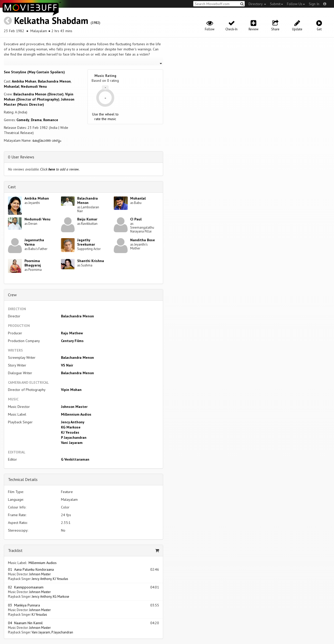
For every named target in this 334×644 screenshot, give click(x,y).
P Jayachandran (74, 437)
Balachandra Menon (54, 81)
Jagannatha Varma (34, 242)
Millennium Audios (76, 414)
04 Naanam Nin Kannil (25, 623)
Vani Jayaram (72, 443)
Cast (12, 187)
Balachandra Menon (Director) (38, 94)
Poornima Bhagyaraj (33, 263)
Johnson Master (74, 407)
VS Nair (67, 365)
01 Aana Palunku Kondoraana (31, 569)
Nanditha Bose (143, 240)
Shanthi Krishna (91, 261)
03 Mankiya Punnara (24, 605)
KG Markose (71, 427)
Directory (257, 4)
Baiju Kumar (87, 219)
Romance (51, 120)
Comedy (23, 120)
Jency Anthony (73, 422)
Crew (12, 295)
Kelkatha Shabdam (51, 20)
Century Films (72, 341)
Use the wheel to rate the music (105, 117)
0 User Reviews (21, 157)
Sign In (314, 4)
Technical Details (23, 479)
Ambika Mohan (24, 81)
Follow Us (296, 4)
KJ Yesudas (70, 432)
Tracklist (15, 550)
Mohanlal (12, 86)
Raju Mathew (72, 333)
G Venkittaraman (75, 459)
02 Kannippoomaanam (26, 587)
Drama (36, 120)
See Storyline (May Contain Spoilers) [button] (34, 72)
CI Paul (136, 219)
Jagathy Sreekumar (86, 242)
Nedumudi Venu (34, 86)
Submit (276, 4)
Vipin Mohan (71, 390)
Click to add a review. (60, 169)
